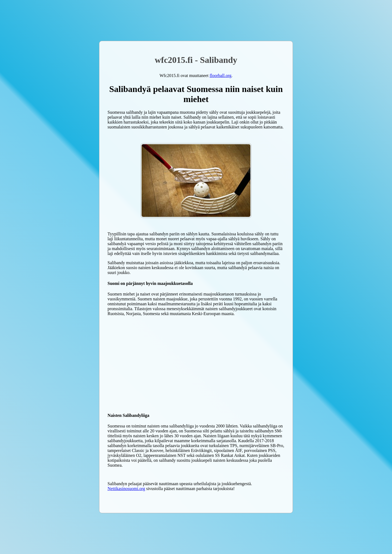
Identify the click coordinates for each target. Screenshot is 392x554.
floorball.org (220, 76)
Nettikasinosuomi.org (126, 489)
